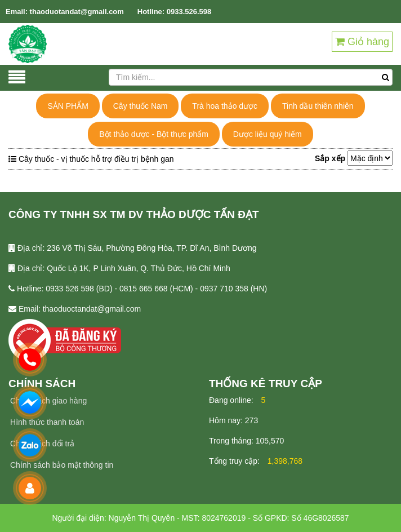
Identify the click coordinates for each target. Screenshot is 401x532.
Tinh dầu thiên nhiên (318, 106)
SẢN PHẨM (68, 106)
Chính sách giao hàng (48, 401)
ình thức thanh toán (50, 422)
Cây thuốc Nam (141, 106)
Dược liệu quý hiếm (268, 134)
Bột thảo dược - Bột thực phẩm (154, 134)
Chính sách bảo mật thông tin (62, 465)
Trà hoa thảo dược (225, 106)
